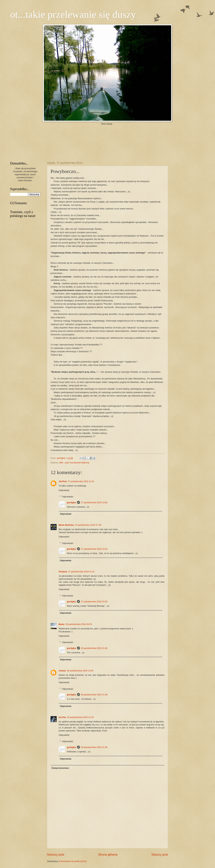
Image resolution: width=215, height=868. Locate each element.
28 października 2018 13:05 (80, 671)
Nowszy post (56, 855)
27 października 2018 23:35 (94, 602)
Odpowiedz (64, 490)
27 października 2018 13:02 (94, 502)
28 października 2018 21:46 (94, 648)
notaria (62, 671)
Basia (61, 624)
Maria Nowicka (66, 525)
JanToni (63, 481)
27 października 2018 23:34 (94, 549)
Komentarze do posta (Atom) (73, 861)
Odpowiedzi (68, 497)
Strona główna (108, 855)
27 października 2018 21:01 (81, 572)
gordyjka (61, 458)
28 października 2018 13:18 (80, 717)
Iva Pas (62, 717)
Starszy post (160, 855)
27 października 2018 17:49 (88, 525)
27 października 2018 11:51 (81, 481)
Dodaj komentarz (60, 768)
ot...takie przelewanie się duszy (73, 14)
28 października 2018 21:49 (94, 747)
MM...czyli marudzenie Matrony (74, 463)
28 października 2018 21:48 (94, 695)
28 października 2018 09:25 (79, 624)
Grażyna (63, 572)
